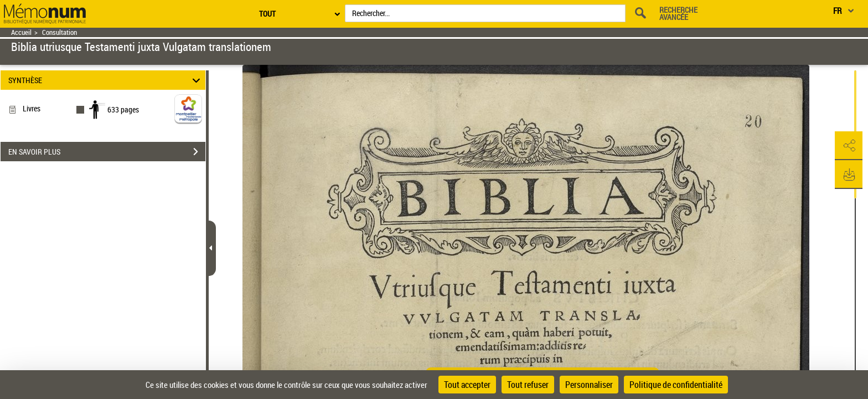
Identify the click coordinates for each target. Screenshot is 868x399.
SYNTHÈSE (106, 80)
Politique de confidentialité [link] (676, 385)
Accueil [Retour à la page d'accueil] (21, 32)
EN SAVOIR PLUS (107, 152)
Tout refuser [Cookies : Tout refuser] (528, 385)
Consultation (60, 32)
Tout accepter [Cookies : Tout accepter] (467, 385)
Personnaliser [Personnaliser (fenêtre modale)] (589, 385)
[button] (849, 146)
